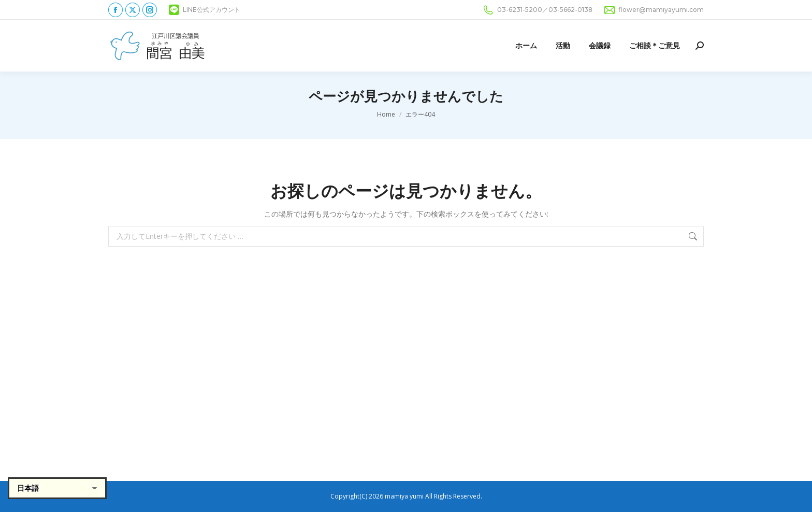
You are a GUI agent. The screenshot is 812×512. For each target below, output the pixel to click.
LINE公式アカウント (204, 10)
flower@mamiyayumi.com (653, 10)
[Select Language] (57, 488)
